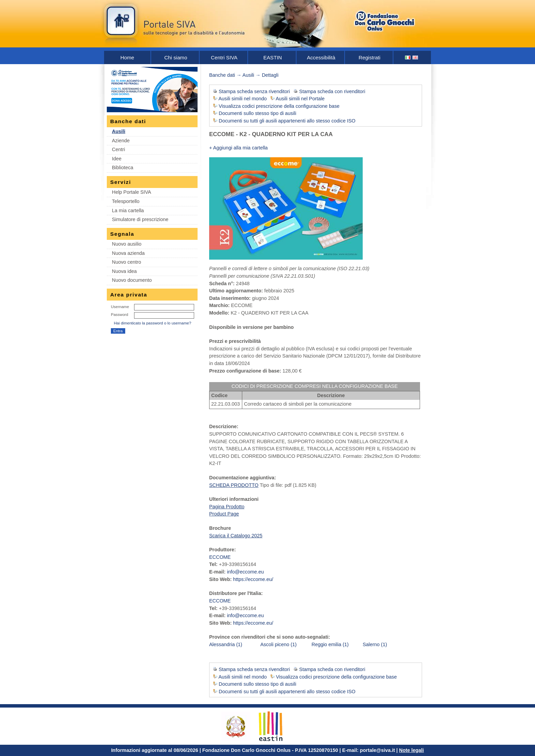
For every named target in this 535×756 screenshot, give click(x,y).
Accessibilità (321, 57)
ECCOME (220, 557)
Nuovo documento (132, 280)
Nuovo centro (127, 262)
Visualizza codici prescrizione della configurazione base (279, 106)
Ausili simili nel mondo (243, 99)
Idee (117, 159)
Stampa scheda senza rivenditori (254, 91)
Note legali (412, 750)
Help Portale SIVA (132, 192)
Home (127, 57)
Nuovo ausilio (127, 244)
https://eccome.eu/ (253, 579)
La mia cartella (128, 210)
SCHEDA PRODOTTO (234, 485)
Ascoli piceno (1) (278, 644)
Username (120, 307)
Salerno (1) (375, 644)
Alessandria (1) (226, 644)
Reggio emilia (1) (330, 644)
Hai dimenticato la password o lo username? (153, 323)
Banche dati (222, 75)
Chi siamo (176, 57)
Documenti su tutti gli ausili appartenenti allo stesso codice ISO (287, 121)
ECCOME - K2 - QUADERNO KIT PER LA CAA (271, 134)
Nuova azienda (128, 253)
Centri (118, 149)
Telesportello (126, 201)
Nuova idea (124, 271)
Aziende (121, 141)
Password (120, 315)
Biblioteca (122, 168)
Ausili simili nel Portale (300, 99)
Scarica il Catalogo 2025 (236, 536)
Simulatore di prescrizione (140, 219)
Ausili (119, 131)
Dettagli (270, 75)
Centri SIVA (224, 57)
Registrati (370, 57)
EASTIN (273, 57)
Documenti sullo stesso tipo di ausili (257, 113)
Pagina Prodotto (227, 507)
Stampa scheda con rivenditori (332, 91)
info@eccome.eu (245, 572)
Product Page (224, 514)
